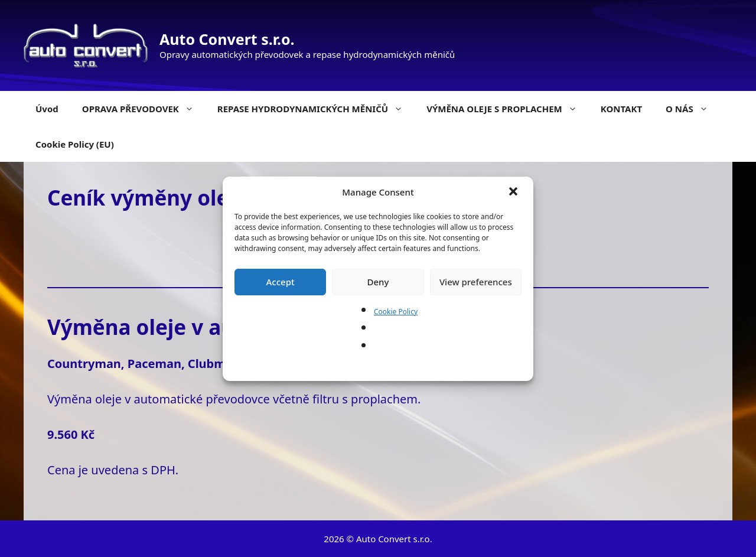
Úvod (47, 109)
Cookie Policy (396, 312)
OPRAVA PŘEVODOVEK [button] (144, 109)
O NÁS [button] (693, 109)
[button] (514, 193)
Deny (378, 282)
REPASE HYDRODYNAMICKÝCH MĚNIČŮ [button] (316, 109)
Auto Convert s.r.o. (227, 39)
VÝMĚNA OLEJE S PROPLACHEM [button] (508, 109)
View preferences (476, 282)
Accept (281, 282)
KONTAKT (621, 109)
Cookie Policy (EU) (75, 144)
